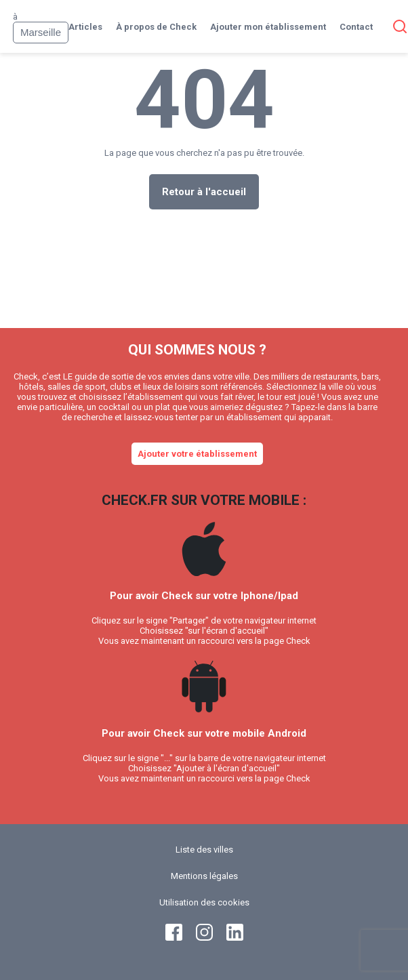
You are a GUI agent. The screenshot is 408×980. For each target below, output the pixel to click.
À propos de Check (156, 27)
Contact (356, 27)
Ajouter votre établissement (197, 454)
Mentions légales (204, 876)
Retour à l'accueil (204, 192)
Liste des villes (204, 850)
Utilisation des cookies (204, 902)
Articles (85, 27)
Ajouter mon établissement (268, 27)
